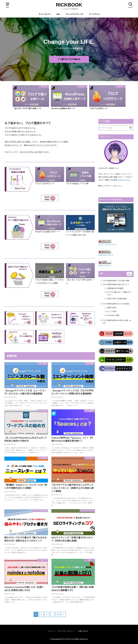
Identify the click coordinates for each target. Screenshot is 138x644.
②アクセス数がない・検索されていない (119, 293)
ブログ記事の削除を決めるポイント (116, 284)
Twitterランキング (104, 265)
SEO (58, 14)
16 (58, 614)
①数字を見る (112, 308)
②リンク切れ (112, 311)
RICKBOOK (69, 5)
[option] (31, 97)
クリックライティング (75, 14)
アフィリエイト (45, 14)
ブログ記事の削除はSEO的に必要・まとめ (117, 322)
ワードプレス (94, 14)
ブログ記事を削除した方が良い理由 (116, 281)
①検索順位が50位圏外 (115, 288)
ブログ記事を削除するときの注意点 (116, 304)
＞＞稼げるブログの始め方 (69, 59)
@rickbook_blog (124, 180)
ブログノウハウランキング (108, 244)
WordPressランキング (106, 255)
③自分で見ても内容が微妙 (117, 299)
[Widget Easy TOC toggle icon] (129, 274)
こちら (119, 186)
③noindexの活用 (113, 315)
